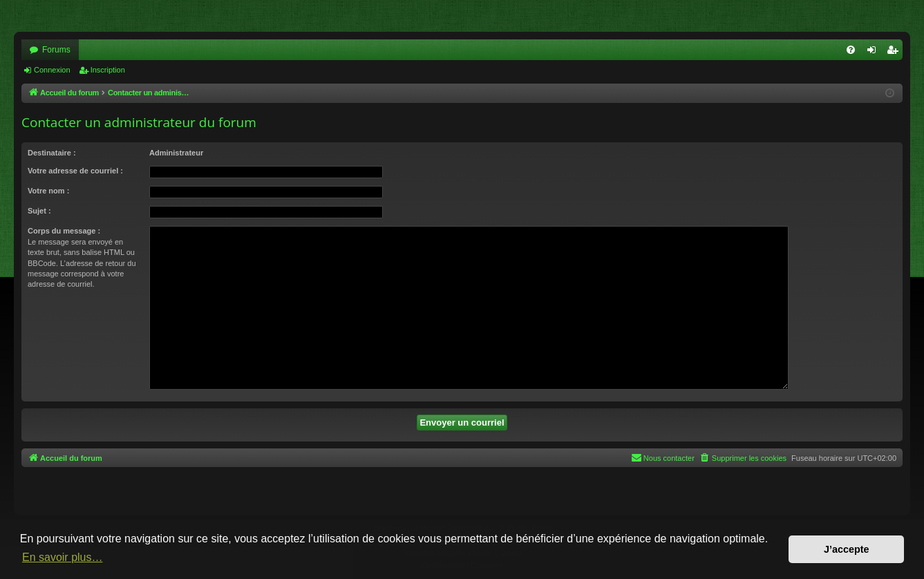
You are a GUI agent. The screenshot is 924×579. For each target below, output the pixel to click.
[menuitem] (851, 50)
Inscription (108, 70)
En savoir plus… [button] (63, 557)
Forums (56, 50)
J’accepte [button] (847, 549)
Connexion (52, 70)
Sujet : (39, 211)
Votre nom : (48, 191)
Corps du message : (64, 231)
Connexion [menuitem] (875, 53)
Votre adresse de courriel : (75, 171)
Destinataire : (52, 153)
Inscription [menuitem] (895, 53)
